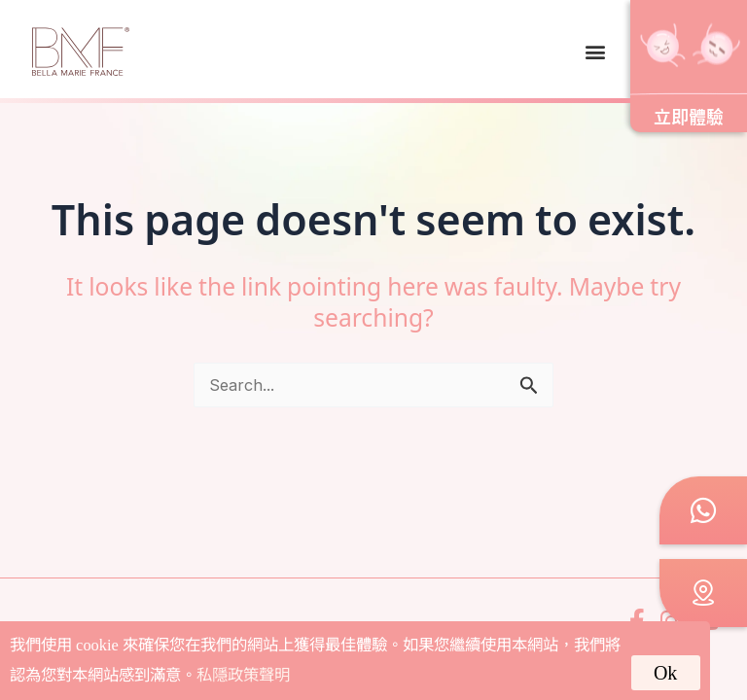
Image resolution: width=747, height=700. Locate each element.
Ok (665, 673)
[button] (595, 51)
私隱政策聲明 (243, 675)
